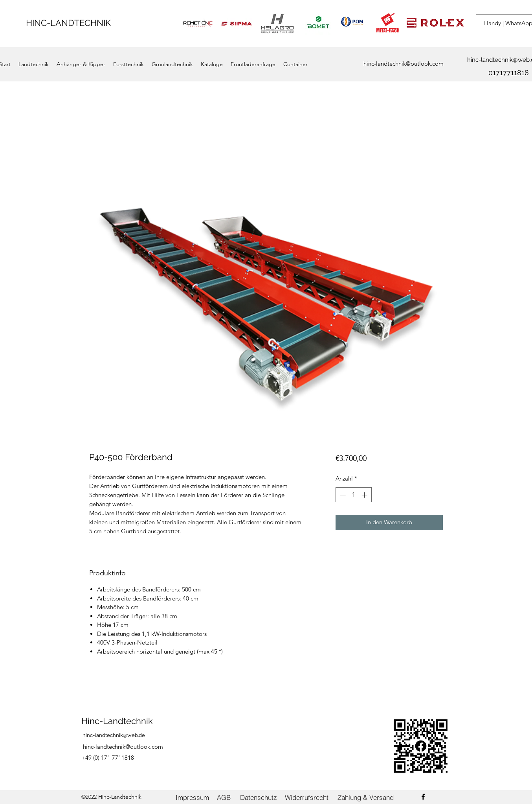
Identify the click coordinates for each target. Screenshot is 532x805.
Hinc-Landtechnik (117, 721)
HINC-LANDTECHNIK (68, 23)
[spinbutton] (353, 495)
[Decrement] (342, 495)
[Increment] (365, 495)
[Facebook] (423, 797)
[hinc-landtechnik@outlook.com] (404, 64)
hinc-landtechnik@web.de (114, 735)
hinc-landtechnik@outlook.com (123, 747)
